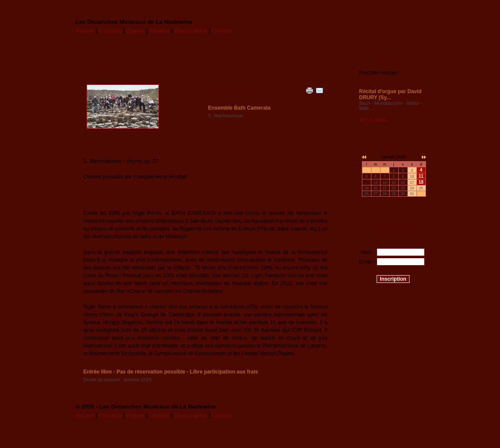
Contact (221, 31)
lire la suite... (375, 120)
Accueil (85, 31)
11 (421, 176)
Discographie (190, 31)
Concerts (110, 31)
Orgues (135, 31)
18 (421, 182)
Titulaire (159, 31)
